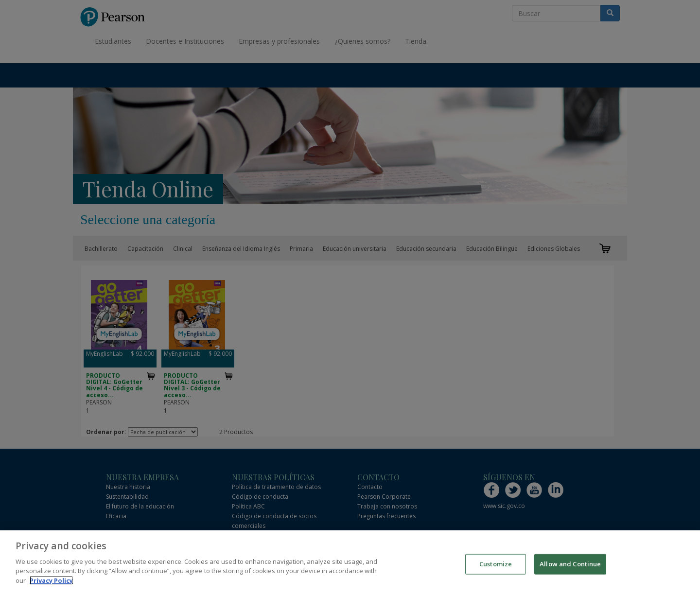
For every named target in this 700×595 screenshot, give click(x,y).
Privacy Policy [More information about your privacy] (51, 585)
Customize (496, 568)
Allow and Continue (570, 568)
